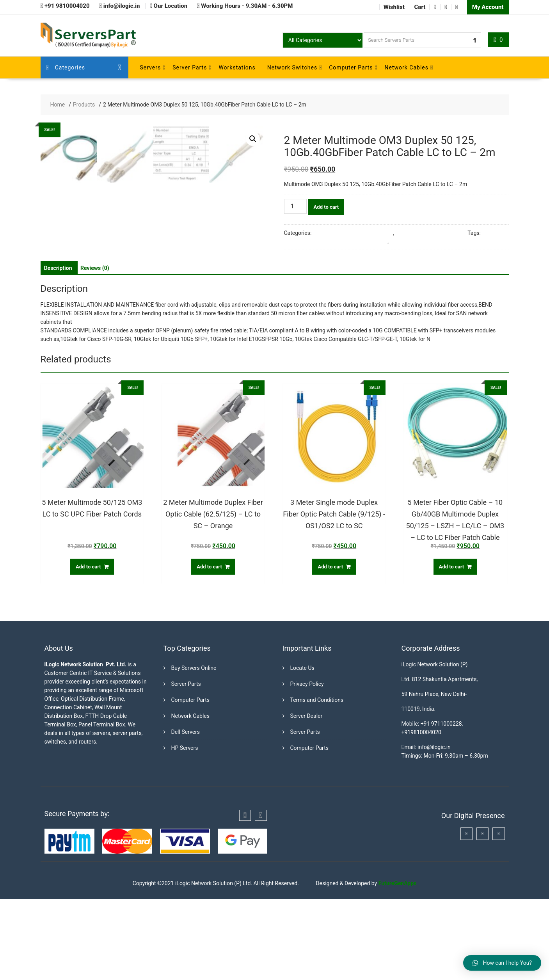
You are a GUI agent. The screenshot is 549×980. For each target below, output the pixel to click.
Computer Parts (351, 67)
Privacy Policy (307, 765)
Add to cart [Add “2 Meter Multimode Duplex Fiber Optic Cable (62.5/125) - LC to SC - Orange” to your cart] (209, 647)
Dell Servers (186, 813)
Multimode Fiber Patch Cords (431, 233)
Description (58, 348)
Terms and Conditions (317, 781)
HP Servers (185, 829)
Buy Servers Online (194, 749)
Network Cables (407, 67)
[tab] (58, 348)
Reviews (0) (95, 348)
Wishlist (394, 7)
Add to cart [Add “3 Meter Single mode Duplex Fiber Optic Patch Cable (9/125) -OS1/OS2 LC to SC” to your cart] (330, 647)
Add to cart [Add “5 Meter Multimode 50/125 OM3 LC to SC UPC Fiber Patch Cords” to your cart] (88, 647)
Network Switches (292, 67)
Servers (151, 67)
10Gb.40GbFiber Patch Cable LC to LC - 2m (336, 241)
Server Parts (190, 67)
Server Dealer (306, 797)
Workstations (237, 67)
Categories (66, 67)
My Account (488, 7)
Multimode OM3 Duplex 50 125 (427, 241)
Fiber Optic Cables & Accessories (353, 233)
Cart (420, 7)
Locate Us (302, 749)
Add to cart (326, 207)
